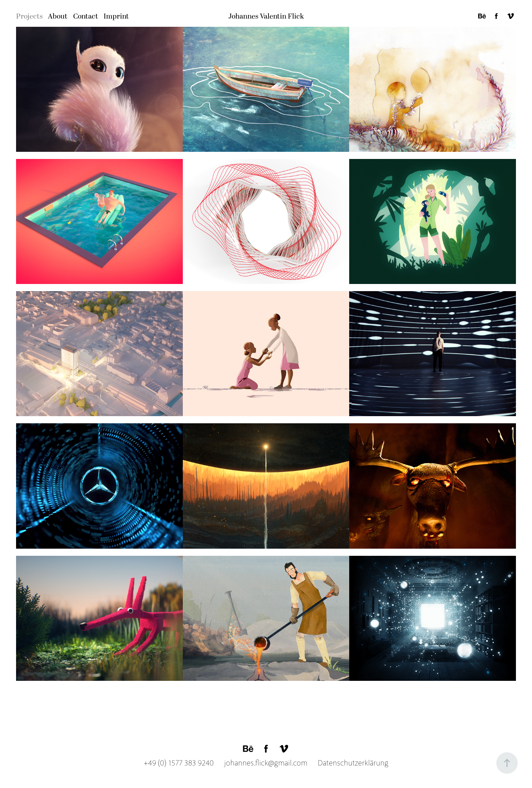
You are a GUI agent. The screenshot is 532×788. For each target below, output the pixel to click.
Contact (86, 16)
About (58, 16)
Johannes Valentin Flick (266, 16)
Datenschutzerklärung (349, 763)
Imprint (116, 16)
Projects (29, 16)
